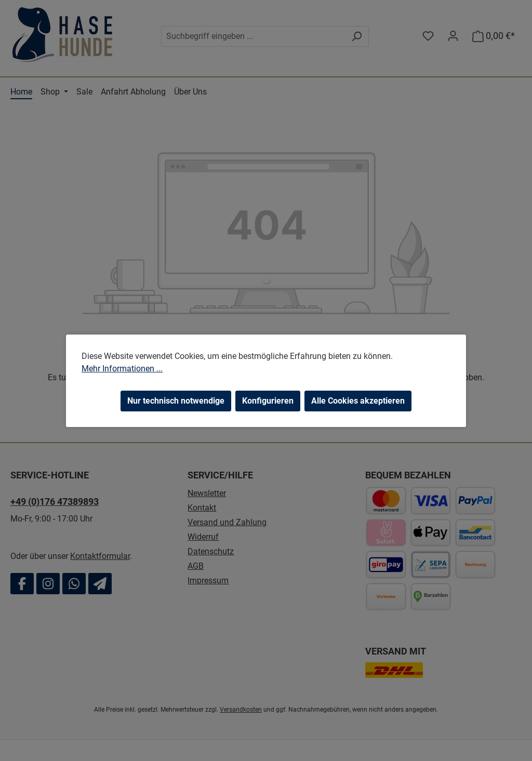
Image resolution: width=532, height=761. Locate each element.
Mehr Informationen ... (122, 369)
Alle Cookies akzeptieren (358, 401)
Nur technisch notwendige (176, 401)
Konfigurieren (268, 401)
